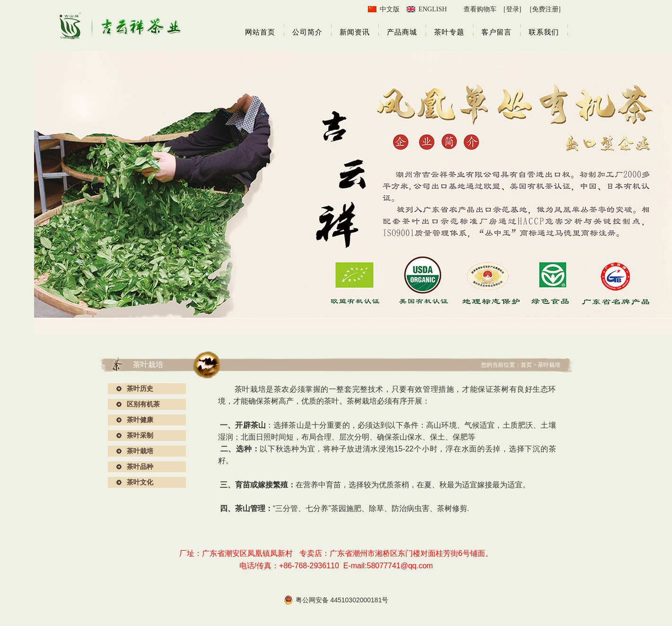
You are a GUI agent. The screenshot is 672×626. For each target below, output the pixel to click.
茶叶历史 (140, 388)
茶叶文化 (140, 482)
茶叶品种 (140, 467)
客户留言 (497, 32)
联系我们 (544, 32)
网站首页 (260, 32)
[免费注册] (545, 9)
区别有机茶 (143, 404)
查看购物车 (480, 9)
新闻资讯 (355, 32)
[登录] (512, 9)
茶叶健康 (140, 420)
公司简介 (307, 32)
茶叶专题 (449, 32)
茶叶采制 (140, 435)
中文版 (390, 9)
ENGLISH (433, 9)
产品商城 (402, 32)
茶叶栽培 (140, 451)
